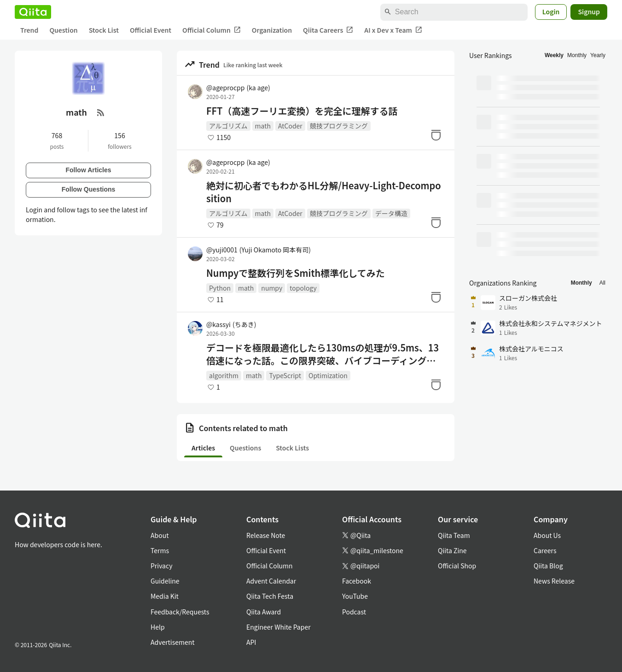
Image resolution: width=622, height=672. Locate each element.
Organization (272, 30)
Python (220, 288)
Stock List (104, 30)
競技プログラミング (339, 126)
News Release (554, 581)
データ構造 (391, 213)
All (602, 283)
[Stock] (436, 135)
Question (63, 30)
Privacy (161, 566)
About (160, 535)
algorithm (224, 375)
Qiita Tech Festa (270, 596)
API (251, 642)
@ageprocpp (238, 88)
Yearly (598, 55)
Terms (160, 550)
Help (158, 627)
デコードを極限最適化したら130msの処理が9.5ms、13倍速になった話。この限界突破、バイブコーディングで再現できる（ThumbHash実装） (323, 354)
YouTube (355, 596)
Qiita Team (454, 535)
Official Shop (457, 566)
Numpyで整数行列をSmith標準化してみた (296, 273)
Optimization (328, 375)
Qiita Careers (328, 30)
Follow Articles (88, 170)
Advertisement (173, 642)
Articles (203, 448)
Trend (29, 30)
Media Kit (165, 596)
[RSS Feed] (101, 112)
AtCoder (290, 126)
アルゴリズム (228, 126)
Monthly (577, 55)
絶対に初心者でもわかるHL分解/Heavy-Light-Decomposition (324, 192)
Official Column (212, 30)
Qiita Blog (548, 566)
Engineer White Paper (279, 627)
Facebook (357, 581)
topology (303, 288)
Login (551, 12)
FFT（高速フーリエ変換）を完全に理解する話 (302, 111)
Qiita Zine (452, 550)
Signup (589, 12)
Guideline (165, 581)
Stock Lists (292, 448)
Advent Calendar (271, 581)
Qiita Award (264, 612)
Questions (245, 448)
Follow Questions (89, 189)
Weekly (554, 55)
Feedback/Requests (180, 612)
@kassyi (231, 324)
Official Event (151, 30)
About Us (547, 535)
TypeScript (285, 375)
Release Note (266, 535)
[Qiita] (33, 12)
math (263, 126)
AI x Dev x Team (393, 30)
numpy (272, 288)
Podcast (354, 612)
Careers (545, 550)
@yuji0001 (259, 250)
